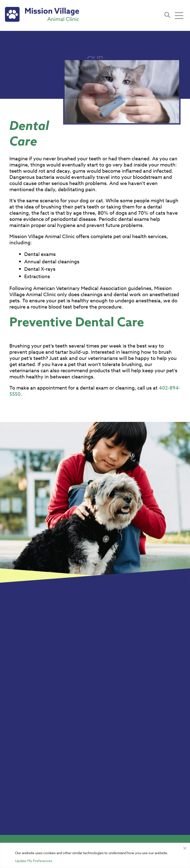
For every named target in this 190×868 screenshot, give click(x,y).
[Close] (185, 847)
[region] (95, 855)
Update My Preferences (34, 861)
